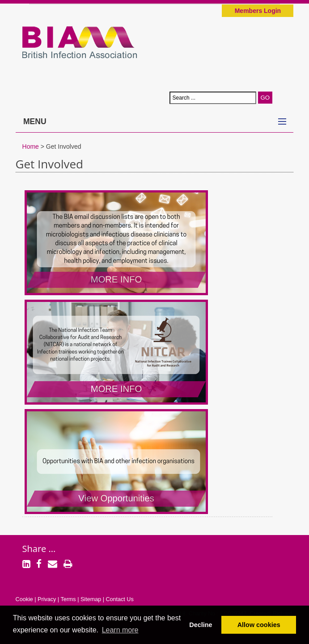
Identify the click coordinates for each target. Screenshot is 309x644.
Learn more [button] (120, 630)
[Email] (53, 565)
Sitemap (91, 599)
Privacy (47, 599)
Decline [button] (201, 625)
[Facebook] (39, 565)
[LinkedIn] (26, 565)
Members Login (258, 11)
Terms (68, 599)
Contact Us (119, 599)
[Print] (68, 565)
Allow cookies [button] (259, 625)
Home (31, 146)
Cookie (24, 599)
